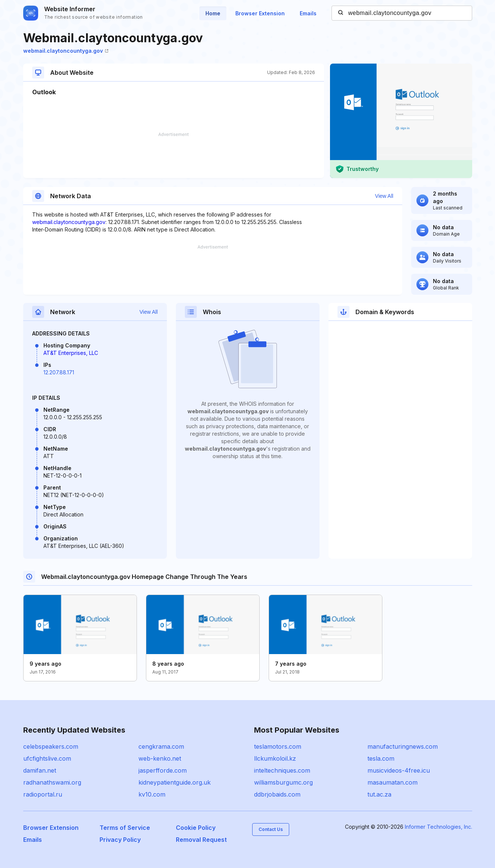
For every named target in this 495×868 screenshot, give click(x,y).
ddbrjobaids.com (277, 794)
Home (213, 13)
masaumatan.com (392, 782)
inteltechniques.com (282, 770)
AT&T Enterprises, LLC (71, 353)
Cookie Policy (196, 828)
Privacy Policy (120, 840)
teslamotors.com (278, 746)
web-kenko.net (160, 758)
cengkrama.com (161, 746)
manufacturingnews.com (403, 746)
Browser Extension (260, 13)
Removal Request (201, 840)
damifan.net (40, 770)
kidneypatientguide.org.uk (175, 782)
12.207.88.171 (59, 372)
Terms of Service (125, 828)
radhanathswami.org (52, 782)
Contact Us (271, 829)
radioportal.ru (43, 794)
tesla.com (381, 758)
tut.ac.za (379, 794)
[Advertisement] (174, 155)
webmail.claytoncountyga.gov (66, 51)
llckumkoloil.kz (275, 758)
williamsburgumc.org (283, 782)
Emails (308, 13)
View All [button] (384, 196)
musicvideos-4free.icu (399, 770)
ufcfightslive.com (47, 758)
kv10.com (152, 794)
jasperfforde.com (163, 770)
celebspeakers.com (51, 746)
